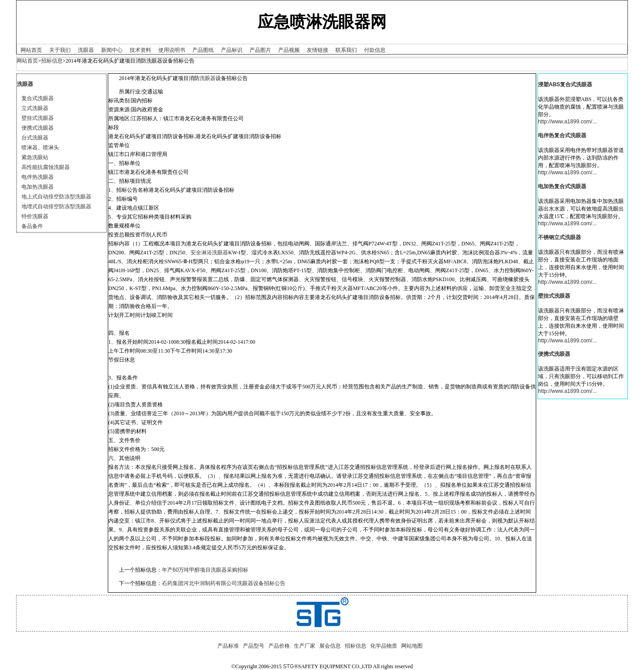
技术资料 (140, 50)
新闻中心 (112, 50)
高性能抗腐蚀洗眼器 (46, 167)
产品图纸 (203, 50)
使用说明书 (172, 50)
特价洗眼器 (35, 216)
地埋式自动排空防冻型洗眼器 (56, 206)
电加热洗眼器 (38, 187)
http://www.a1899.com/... (567, 122)
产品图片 (260, 50)
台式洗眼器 (35, 138)
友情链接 (318, 50)
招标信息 (52, 61)
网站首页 (31, 50)
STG (289, 666)
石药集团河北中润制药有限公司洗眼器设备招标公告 (224, 583)
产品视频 (289, 50)
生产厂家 (305, 646)
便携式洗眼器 (38, 128)
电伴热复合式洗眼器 (562, 135)
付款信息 (375, 50)
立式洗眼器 (35, 108)
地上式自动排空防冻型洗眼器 (56, 197)
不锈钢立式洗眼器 (559, 237)
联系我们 (346, 50)
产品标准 (228, 646)
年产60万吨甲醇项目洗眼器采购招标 (205, 570)
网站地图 (412, 646)
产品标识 (232, 50)
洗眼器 (86, 50)
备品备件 (32, 226)
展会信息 (330, 646)
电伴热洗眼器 (38, 177)
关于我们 (60, 50)
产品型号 (254, 646)
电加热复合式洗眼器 (562, 186)
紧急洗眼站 (35, 157)
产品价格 (279, 646)
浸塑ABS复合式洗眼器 (565, 84)
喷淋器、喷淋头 (40, 147)
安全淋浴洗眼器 (209, 253)
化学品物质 (384, 646)
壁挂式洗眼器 (38, 118)
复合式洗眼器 (38, 98)
